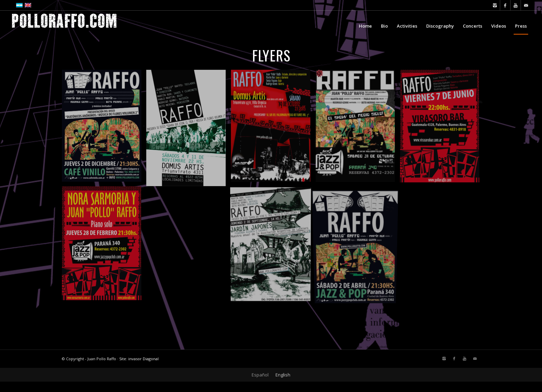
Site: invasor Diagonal (139, 359)
